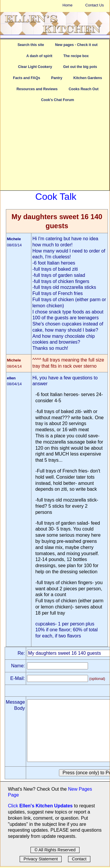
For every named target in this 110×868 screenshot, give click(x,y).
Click (14, 806)
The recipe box (76, 56)
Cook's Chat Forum (57, 100)
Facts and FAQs (26, 78)
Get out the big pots (80, 67)
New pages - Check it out (76, 45)
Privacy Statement (41, 859)
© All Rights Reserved (55, 850)
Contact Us (95, 5)
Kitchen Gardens (88, 78)
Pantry (57, 78)
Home (67, 5)
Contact (79, 859)
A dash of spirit (39, 56)
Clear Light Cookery (35, 67)
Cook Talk (56, 197)
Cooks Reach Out (84, 89)
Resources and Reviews (37, 89)
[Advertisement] (55, 149)
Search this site (31, 45)
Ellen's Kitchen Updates (46, 806)
